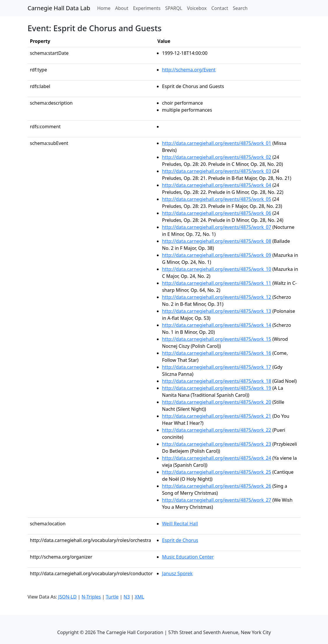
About (122, 8)
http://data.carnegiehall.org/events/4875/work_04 (217, 185)
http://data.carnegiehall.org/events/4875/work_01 (217, 143)
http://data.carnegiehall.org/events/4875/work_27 (217, 500)
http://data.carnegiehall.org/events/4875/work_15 (217, 339)
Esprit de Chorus (180, 540)
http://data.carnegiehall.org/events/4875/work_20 (217, 402)
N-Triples (91, 597)
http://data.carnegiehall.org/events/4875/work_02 (217, 157)
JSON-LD (67, 597)
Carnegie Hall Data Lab (59, 8)
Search (240, 8)
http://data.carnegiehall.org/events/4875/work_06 (217, 213)
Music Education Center (188, 557)
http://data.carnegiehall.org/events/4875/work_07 (217, 227)
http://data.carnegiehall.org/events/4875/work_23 (217, 444)
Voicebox (197, 8)
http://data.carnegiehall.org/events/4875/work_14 (217, 325)
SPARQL (174, 8)
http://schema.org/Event (189, 70)
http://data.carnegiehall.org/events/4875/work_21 (217, 416)
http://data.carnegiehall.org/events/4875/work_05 (217, 199)
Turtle (112, 597)
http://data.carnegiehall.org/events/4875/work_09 (217, 255)
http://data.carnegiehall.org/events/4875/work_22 (217, 430)
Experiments (147, 8)
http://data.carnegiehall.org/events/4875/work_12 (217, 297)
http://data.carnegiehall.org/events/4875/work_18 (217, 381)
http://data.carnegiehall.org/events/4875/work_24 (217, 458)
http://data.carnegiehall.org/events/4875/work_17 (217, 367)
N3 (127, 597)
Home (105, 8)
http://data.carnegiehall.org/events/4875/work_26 (217, 486)
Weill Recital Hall (180, 524)
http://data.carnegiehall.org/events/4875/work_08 (217, 241)
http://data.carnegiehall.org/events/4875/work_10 (217, 269)
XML (139, 597)
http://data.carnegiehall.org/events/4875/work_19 (217, 388)
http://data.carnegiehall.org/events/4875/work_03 (217, 171)
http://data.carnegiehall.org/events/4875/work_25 (217, 472)
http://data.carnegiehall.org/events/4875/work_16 (217, 353)
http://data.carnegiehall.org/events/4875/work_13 (217, 311)
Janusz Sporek (177, 573)
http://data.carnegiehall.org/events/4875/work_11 (217, 283)
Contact (220, 8)
